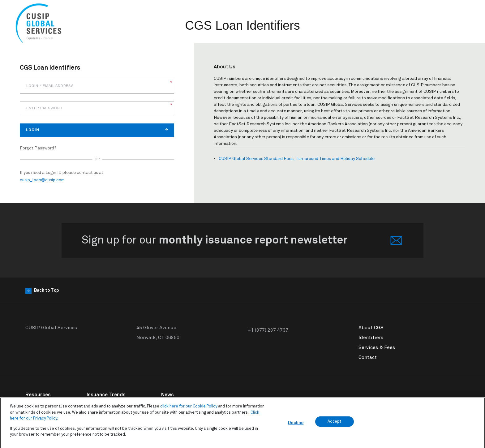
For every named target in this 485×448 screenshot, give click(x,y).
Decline (296, 425)
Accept (334, 424)
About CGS (371, 328)
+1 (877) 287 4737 (268, 330)
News (167, 395)
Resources (38, 395)
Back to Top (42, 291)
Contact (368, 357)
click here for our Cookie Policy (189, 409)
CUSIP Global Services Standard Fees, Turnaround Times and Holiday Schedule (297, 159)
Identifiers (371, 338)
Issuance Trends (106, 395)
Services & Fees (377, 347)
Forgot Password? (38, 148)
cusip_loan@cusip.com (42, 180)
